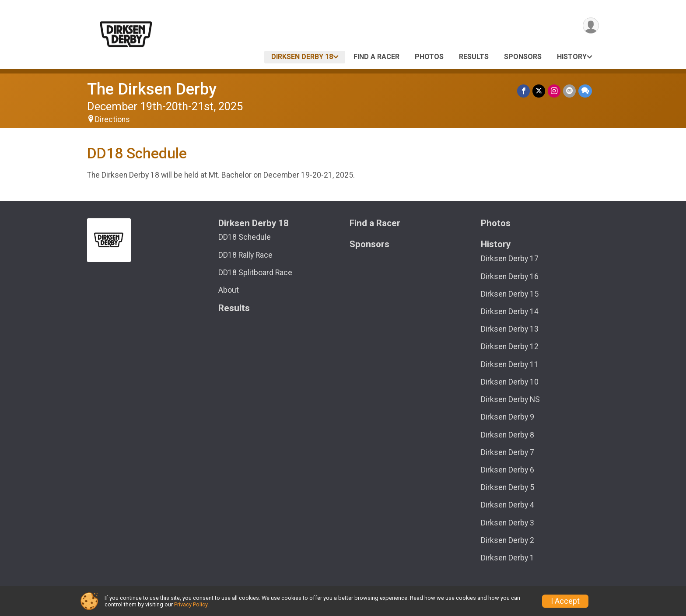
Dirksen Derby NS (510, 399)
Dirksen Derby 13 (510, 329)
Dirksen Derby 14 (510, 311)
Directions (112, 119)
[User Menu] (591, 26)
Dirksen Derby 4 (507, 505)
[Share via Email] (569, 91)
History (572, 57)
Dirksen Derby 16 (510, 276)
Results (474, 57)
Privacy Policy (191, 604)
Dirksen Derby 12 (510, 346)
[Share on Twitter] (539, 91)
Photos (429, 57)
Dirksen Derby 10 (510, 382)
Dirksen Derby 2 (507, 540)
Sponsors (523, 57)
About (229, 290)
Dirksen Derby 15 (510, 294)
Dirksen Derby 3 (507, 523)
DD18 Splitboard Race (255, 273)
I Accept (565, 601)
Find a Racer (376, 57)
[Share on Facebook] (523, 91)
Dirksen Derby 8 (507, 435)
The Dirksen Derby (152, 89)
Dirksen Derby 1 (507, 558)
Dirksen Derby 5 (507, 487)
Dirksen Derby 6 (507, 470)
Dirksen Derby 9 (507, 417)
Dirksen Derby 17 (510, 259)
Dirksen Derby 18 (302, 57)
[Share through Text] (585, 91)
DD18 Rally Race (245, 255)
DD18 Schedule (245, 237)
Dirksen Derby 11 (510, 364)
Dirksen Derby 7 (507, 452)
